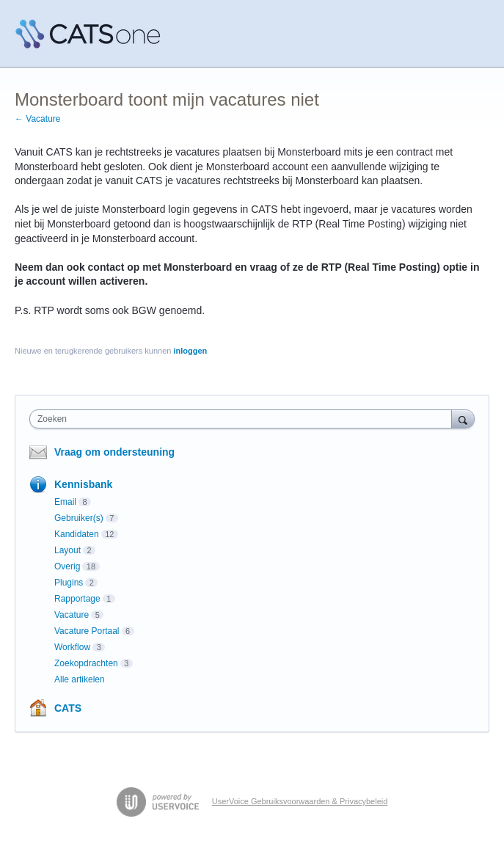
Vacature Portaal (87, 631)
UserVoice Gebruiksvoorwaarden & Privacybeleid (300, 801)
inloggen (190, 351)
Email (65, 502)
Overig (67, 566)
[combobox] (244, 419)
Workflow (72, 647)
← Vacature (37, 119)
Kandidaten (77, 534)
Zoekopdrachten (86, 663)
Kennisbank (83, 484)
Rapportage (77, 599)
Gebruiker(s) (79, 518)
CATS (68, 708)
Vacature (72, 615)
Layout (67, 550)
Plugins (69, 583)
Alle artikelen (80, 679)
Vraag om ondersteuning (114, 452)
